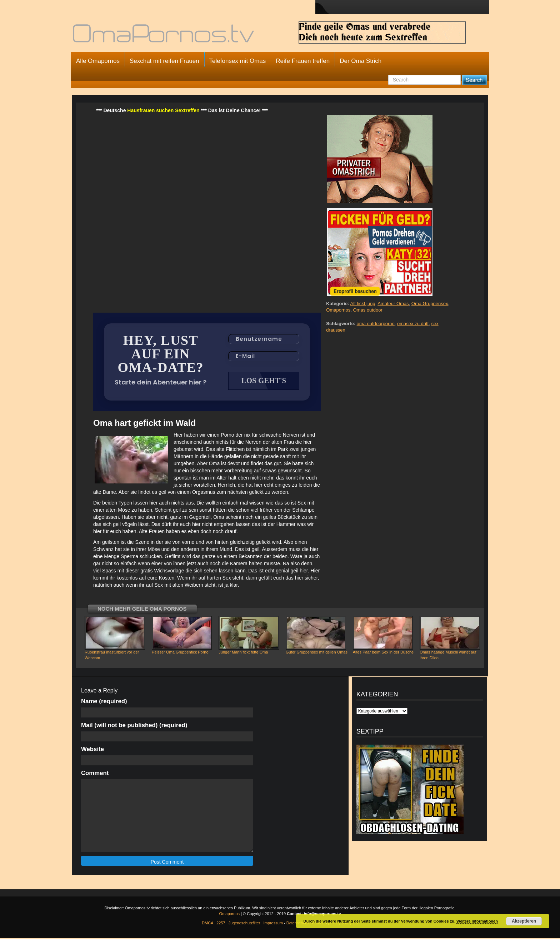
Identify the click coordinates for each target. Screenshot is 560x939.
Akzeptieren (524, 921)
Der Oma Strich (361, 61)
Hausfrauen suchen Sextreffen (163, 110)
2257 (221, 924)
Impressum (273, 924)
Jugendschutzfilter (244, 924)
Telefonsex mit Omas (238, 61)
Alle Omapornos (98, 61)
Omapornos (338, 310)
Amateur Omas (393, 304)
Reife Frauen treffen (303, 61)
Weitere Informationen (477, 921)
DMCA (207, 924)
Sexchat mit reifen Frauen (164, 61)
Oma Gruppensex (430, 304)
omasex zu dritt (413, 324)
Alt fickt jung (363, 304)
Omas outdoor (367, 310)
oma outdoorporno (376, 324)
